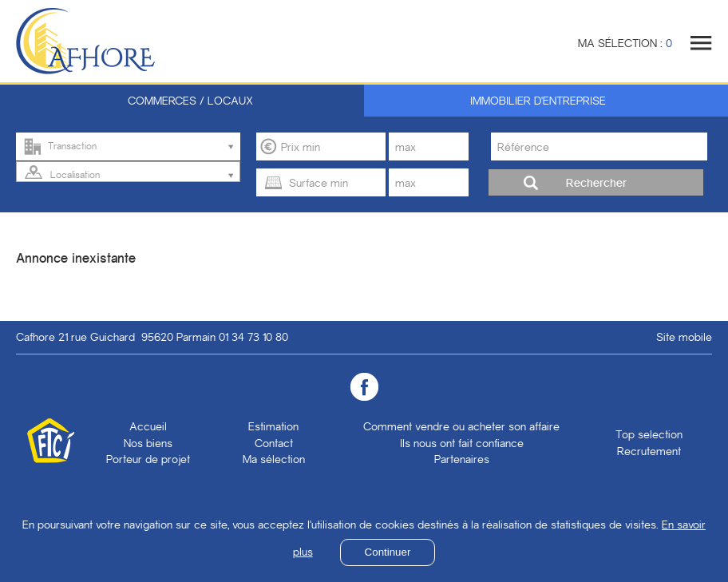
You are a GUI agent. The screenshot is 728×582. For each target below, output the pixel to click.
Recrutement (649, 451)
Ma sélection (274, 459)
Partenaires (462, 459)
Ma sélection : (625, 43)
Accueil (148, 426)
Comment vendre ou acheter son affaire (461, 426)
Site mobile (684, 337)
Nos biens (148, 443)
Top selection (649, 434)
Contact (274, 443)
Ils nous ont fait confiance (462, 443)
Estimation (273, 426)
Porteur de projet (148, 459)
